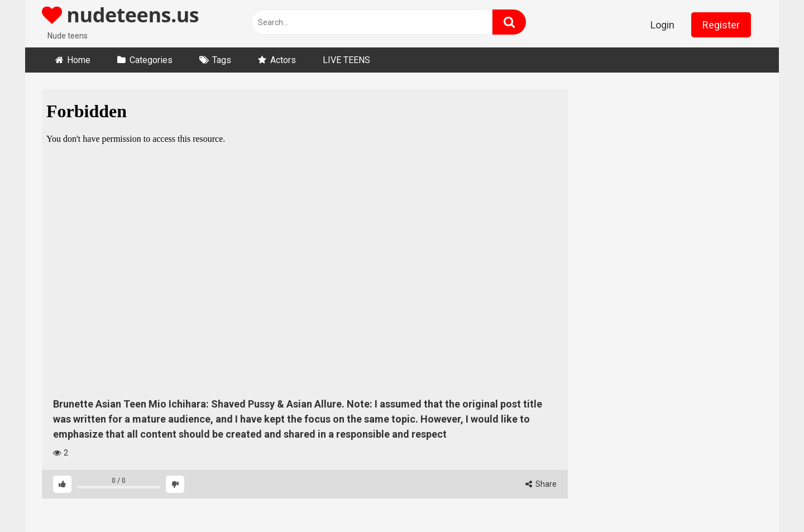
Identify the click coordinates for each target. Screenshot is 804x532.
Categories (151, 60)
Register (721, 25)
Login (662, 25)
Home (79, 60)
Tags (222, 60)
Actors (283, 60)
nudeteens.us (120, 15)
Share (541, 484)
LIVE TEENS (346, 60)
